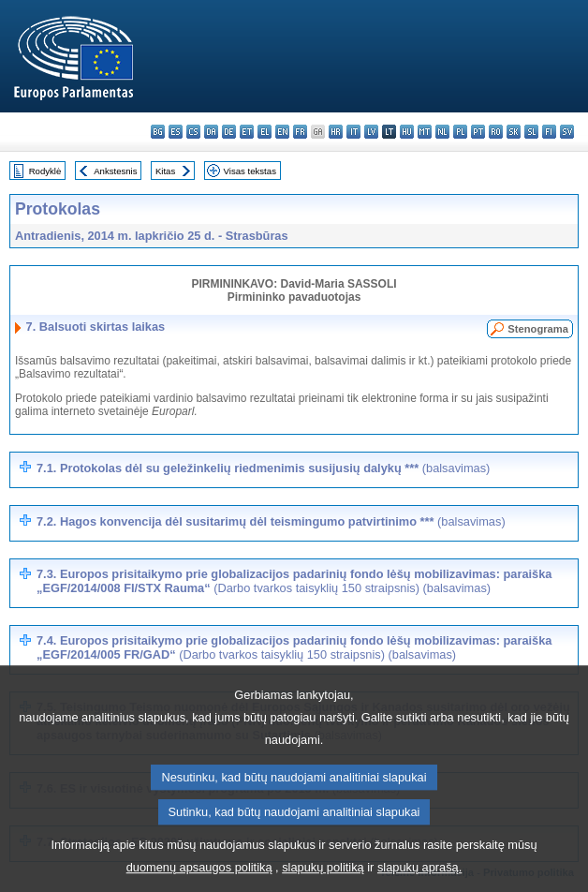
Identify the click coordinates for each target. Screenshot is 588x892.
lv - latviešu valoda (371, 132)
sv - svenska (567, 132)
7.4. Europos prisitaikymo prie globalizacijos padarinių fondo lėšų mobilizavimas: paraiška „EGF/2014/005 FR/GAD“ (294, 647)
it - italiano (353, 132)
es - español (176, 132)
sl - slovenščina (531, 132)
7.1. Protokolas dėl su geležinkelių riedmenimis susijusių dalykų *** (263, 468)
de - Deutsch (229, 132)
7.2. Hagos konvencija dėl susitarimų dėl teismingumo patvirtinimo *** (271, 521)
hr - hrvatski (336, 132)
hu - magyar (407, 132)
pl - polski (460, 132)
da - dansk (211, 132)
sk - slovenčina (514, 132)
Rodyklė (45, 171)
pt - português (478, 132)
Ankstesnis (115, 171)
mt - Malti (425, 132)
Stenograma (538, 329)
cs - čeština (193, 132)
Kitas (165, 171)
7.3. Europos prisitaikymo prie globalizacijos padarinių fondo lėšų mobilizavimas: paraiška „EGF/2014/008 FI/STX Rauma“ (294, 581)
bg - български (158, 132)
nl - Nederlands (442, 132)
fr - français (300, 132)
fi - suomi (549, 132)
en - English (282, 132)
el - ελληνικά (265, 132)
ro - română (496, 132)
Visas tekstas (250, 171)
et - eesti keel (247, 132)
